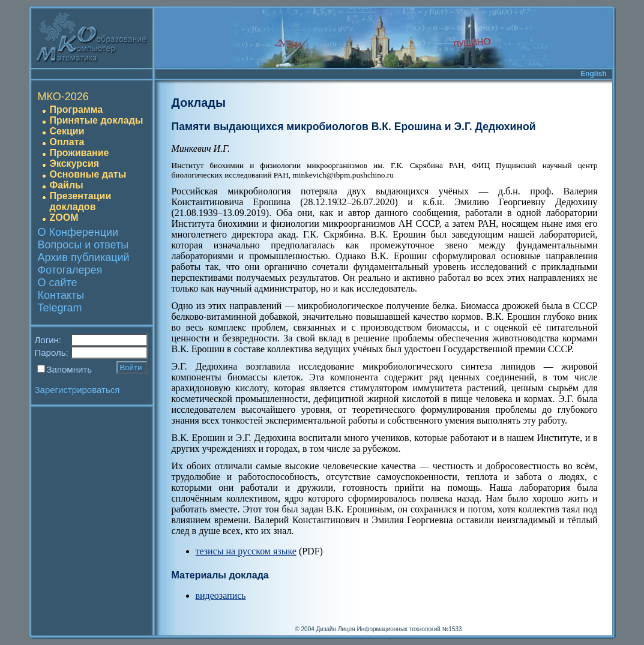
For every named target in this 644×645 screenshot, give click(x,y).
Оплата (67, 142)
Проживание (80, 153)
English (593, 74)
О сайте (58, 283)
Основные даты (88, 174)
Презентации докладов (81, 201)
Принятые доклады (97, 120)
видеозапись (221, 595)
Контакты (61, 295)
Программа (77, 109)
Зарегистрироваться (77, 390)
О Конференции (78, 232)
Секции (67, 131)
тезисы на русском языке (246, 551)
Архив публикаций (84, 257)
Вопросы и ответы (83, 245)
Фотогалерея (70, 270)
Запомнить (70, 369)
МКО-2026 (63, 97)
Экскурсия (75, 163)
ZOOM (64, 217)
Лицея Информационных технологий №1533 (400, 629)
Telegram (60, 308)
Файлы (67, 185)
